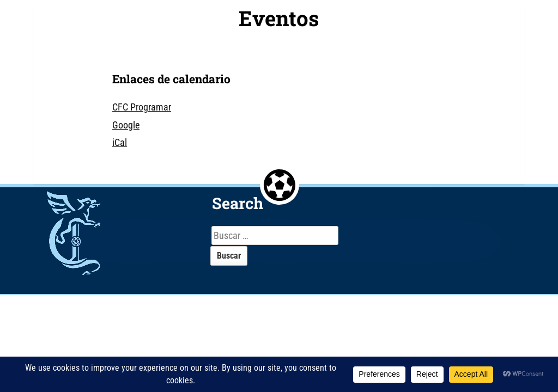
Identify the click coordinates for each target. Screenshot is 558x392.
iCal (120, 142)
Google (126, 125)
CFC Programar (142, 107)
